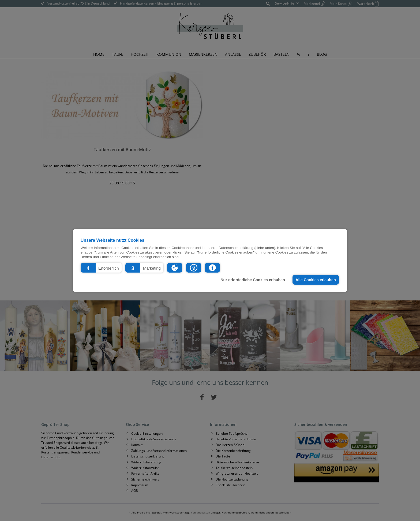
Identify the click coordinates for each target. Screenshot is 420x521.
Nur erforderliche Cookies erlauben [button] (253, 280)
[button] (101, 268)
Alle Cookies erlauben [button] (316, 280)
